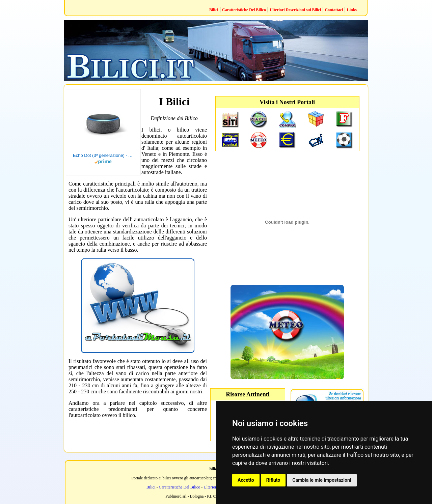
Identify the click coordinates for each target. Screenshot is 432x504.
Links (352, 10)
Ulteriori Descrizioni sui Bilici (295, 10)
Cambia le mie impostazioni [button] (322, 480)
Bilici (214, 10)
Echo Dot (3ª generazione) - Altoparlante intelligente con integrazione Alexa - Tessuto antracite (103, 155)
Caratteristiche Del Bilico (244, 10)
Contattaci (334, 10)
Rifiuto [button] (273, 480)
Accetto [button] (246, 480)
